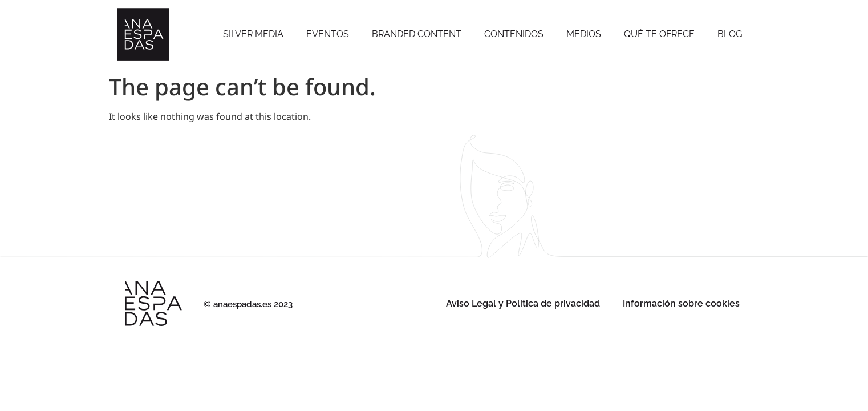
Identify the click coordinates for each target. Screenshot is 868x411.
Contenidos (514, 34)
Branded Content (417, 34)
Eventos (328, 34)
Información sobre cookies (681, 303)
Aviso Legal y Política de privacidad (523, 303)
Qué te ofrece (659, 34)
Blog (730, 34)
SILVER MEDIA (253, 34)
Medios (584, 34)
